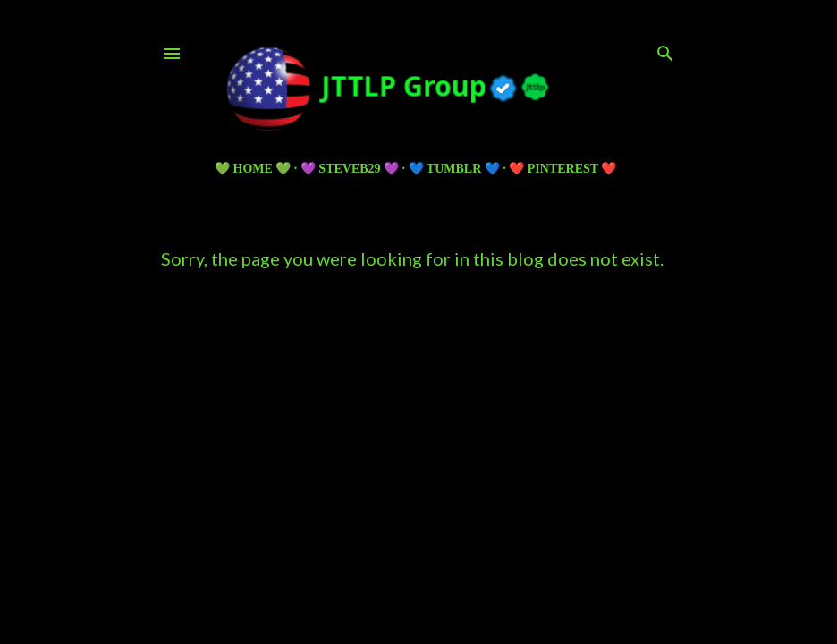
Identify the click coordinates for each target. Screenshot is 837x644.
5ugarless (462, 563)
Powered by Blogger (419, 530)
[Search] (665, 50)
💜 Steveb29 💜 (350, 169)
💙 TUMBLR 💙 (454, 169)
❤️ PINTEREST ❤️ (562, 169)
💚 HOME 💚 (253, 169)
